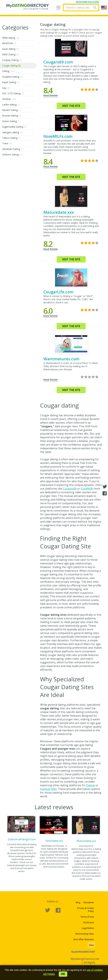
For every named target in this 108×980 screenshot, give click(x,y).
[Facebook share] (105, 493)
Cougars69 (70, 489)
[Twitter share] (105, 487)
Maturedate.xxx (59, 212)
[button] (49, 974)
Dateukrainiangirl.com (22, 839)
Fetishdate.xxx (54, 841)
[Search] (95, 7)
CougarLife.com (58, 292)
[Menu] (58, 8)
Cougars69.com (58, 62)
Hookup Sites (48, 789)
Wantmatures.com (61, 359)
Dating (91, 785)
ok (63, 974)
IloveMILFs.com (58, 136)
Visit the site (71, 106)
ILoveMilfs (87, 489)
